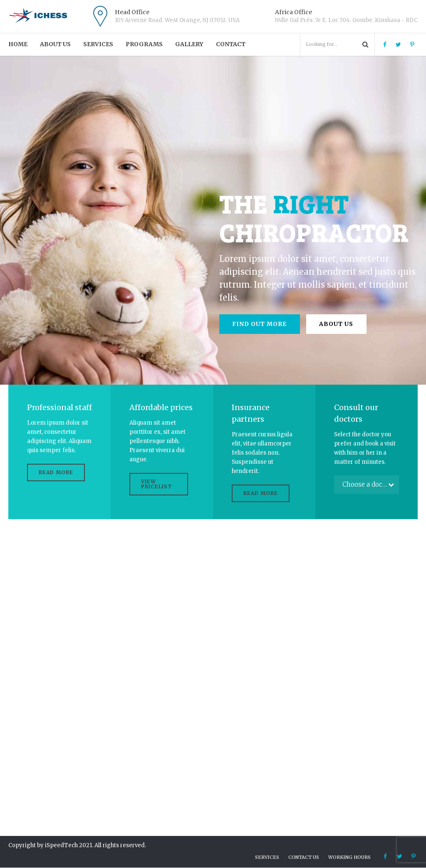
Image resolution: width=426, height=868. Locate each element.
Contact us (304, 858)
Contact (231, 44)
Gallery (189, 44)
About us (55, 44)
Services (98, 44)
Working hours (349, 858)
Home (18, 44)
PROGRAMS (144, 44)
